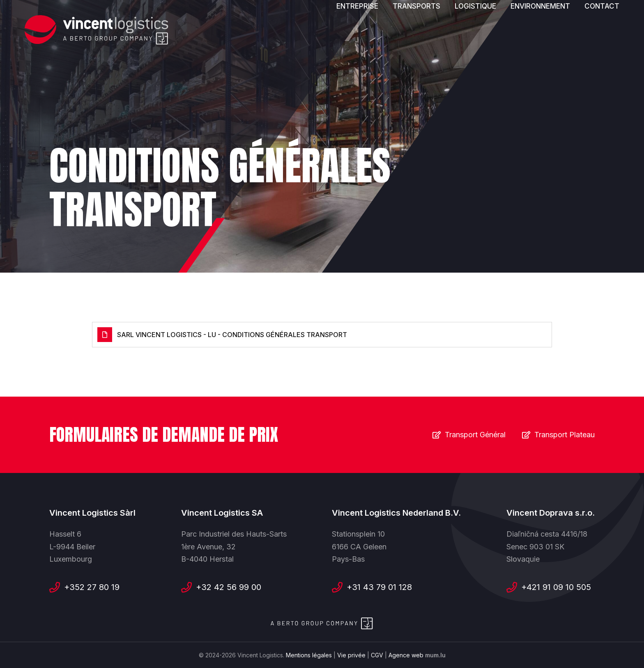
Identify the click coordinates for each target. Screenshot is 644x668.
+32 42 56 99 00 (229, 587)
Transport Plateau (565, 435)
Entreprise (357, 42)
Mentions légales (309, 655)
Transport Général (475, 435)
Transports (416, 42)
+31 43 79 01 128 (379, 587)
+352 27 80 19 (92, 587)
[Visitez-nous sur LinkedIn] (563, 18)
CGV (377, 655)
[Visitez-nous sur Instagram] (580, 18)
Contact (602, 42)
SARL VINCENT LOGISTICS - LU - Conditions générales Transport (232, 335)
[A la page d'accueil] (97, 30)
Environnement (540, 42)
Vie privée (351, 655)
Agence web (406, 655)
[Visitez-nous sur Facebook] (528, 18)
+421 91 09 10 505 (556, 587)
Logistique (475, 42)
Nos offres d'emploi (470, 18)
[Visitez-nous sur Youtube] (545, 18)
